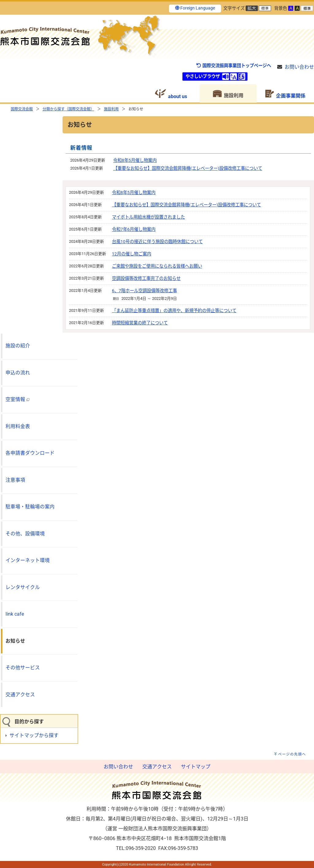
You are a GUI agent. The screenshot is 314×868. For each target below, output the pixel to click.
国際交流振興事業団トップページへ (234, 66)
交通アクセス (20, 695)
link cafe (15, 614)
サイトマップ (196, 767)
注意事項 (15, 480)
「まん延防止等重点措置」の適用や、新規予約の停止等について (174, 311)
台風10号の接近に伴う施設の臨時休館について (157, 242)
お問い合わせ (299, 67)
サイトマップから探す (34, 735)
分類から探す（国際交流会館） (68, 109)
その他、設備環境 (25, 534)
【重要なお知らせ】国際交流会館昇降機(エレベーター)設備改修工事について (188, 168)
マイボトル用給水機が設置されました (148, 217)
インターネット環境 (28, 560)
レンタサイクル (23, 587)
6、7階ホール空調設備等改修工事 (144, 291)
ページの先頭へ (292, 754)
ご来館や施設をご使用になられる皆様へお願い (157, 266)
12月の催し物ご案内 (132, 254)
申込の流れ (18, 373)
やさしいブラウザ (203, 76)
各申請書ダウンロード (30, 453)
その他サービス (23, 668)
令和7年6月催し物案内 (134, 229)
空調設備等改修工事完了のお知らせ (146, 279)
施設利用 (111, 109)
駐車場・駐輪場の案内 (30, 507)
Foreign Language (195, 8)
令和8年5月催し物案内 (135, 161)
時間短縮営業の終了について (140, 323)
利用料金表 (18, 426)
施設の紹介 (18, 346)
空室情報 (17, 399)
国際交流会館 (22, 109)
